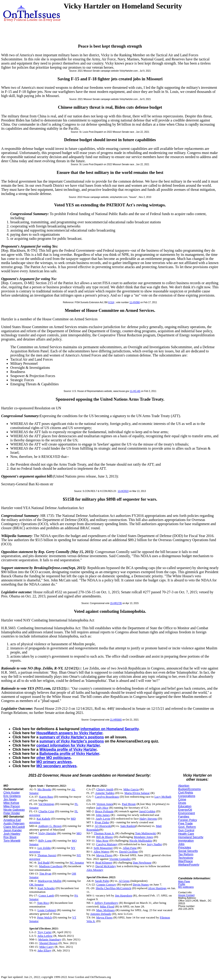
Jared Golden (147, 811)
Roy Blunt (10, 837)
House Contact (186, 895)
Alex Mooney (95, 870)
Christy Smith (105, 789)
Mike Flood (107, 906)
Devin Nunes (141, 884)
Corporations (187, 796)
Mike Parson (12, 806)
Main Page (184, 881)
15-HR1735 (116, 603)
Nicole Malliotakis (141, 841)
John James (103, 815)
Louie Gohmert (47, 910)
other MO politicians (54, 758)
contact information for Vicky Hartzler (68, 745)
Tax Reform (186, 854)
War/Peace (185, 861)
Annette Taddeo (105, 793)
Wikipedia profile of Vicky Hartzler (68, 749)
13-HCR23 (123, 491)
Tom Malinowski (145, 833)
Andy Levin (103, 819)
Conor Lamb (46, 895)
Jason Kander (13, 830)
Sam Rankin (128, 826)
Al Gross (124, 881)
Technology (186, 858)
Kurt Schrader (46, 888)
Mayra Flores (104, 855)
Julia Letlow (45, 936)
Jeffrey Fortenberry (106, 903)
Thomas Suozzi (47, 855)
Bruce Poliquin (104, 811)
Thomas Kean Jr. (104, 833)
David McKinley (106, 866)
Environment (186, 813)
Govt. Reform (187, 827)
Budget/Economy (189, 789)
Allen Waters (101, 852)
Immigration (186, 841)
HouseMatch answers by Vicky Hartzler (69, 733)
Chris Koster (12, 792)
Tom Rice (43, 903)
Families (184, 817)
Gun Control (186, 830)
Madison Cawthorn (51, 866)
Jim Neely (10, 799)
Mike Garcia (131, 789)
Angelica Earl (12, 820)
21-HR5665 (116, 720)
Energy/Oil (185, 810)
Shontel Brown (48, 943)
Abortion (184, 786)
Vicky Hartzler (47, 833)
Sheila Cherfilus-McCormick (113, 888)
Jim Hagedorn (124, 895)
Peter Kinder (12, 813)
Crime (182, 799)
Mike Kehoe (11, 803)
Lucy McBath (163, 797)
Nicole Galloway (14, 810)
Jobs (181, 844)
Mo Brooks (44, 789)
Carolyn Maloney (107, 844)
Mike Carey (47, 947)
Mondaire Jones (143, 837)
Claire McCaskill (14, 827)
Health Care (186, 834)
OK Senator (37, 884)
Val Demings (46, 804)
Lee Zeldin (44, 848)
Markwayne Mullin (50, 881)
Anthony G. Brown (50, 826)
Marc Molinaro (105, 910)
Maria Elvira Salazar (137, 793)
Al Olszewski (103, 826)
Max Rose (102, 841)
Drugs (182, 803)
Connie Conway (106, 884)
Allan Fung (130, 848)
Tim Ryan (45, 873)
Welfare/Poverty (189, 865)
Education (185, 806)
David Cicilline (129, 852)
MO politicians (186, 887)
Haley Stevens (148, 819)
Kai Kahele (43, 819)
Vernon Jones (105, 804)
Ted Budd (43, 863)
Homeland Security (191, 837)
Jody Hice (102, 808)
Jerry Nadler (154, 844)
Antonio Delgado (100, 914)
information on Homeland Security (109, 729)
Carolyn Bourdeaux (107, 797)
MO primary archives (54, 762)
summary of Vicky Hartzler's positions (72, 737)
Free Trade (185, 823)
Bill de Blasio (105, 837)
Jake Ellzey (45, 950)
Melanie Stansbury (50, 939)
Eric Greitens (12, 796)
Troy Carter (44, 932)
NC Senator (77, 863)
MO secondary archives (56, 766)
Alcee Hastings (157, 888)
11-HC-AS (135, 391)
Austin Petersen (14, 823)
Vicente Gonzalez (120, 859)
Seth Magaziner (103, 848)
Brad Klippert (104, 863)
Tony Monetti (12, 841)
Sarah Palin (102, 881)
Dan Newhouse (142, 863)
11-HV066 (135, 302)
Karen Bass (46, 797)
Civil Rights (186, 792)
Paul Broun (129, 804)
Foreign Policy (187, 820)
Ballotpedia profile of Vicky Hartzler (69, 754)
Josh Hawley (12, 834)
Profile (182, 884)
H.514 (111, 302)
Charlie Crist (46, 811)
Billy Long (45, 841)
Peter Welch (44, 917)
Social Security (188, 851)
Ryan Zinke (102, 822)
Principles (185, 847)
